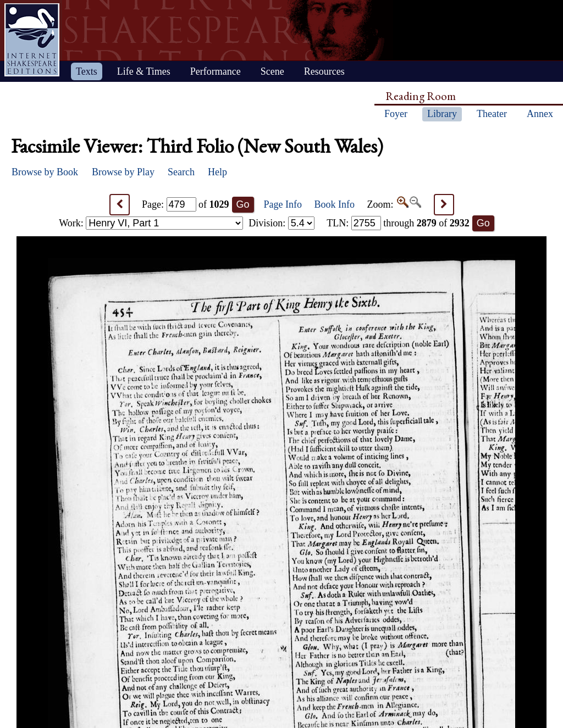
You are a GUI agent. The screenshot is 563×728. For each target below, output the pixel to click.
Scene (272, 71)
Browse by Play (123, 172)
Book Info (335, 204)
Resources (324, 71)
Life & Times (144, 71)
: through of (398, 223)
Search (181, 172)
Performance (216, 71)
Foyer (396, 114)
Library (442, 114)
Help (217, 172)
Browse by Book (45, 172)
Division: (281, 223)
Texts (87, 71)
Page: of (186, 204)
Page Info (283, 204)
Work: (151, 223)
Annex (540, 114)
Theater (492, 114)
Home (32, 40)
